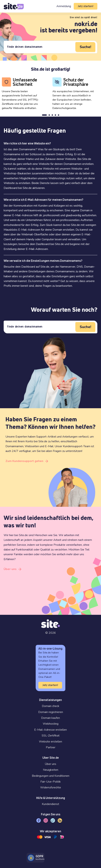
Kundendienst (50, 804)
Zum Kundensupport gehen (24, 461)
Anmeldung (64, 6)
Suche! (85, 47)
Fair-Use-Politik (51, 782)
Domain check (51, 706)
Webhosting (51, 724)
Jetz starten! (86, 6)
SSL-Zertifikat (51, 736)
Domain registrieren (51, 712)
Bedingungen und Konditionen (51, 776)
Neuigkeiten (51, 770)
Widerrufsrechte (51, 787)
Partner (51, 747)
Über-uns (10, 569)
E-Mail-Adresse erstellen (50, 730)
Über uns (50, 764)
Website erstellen (50, 742)
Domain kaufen (50, 718)
